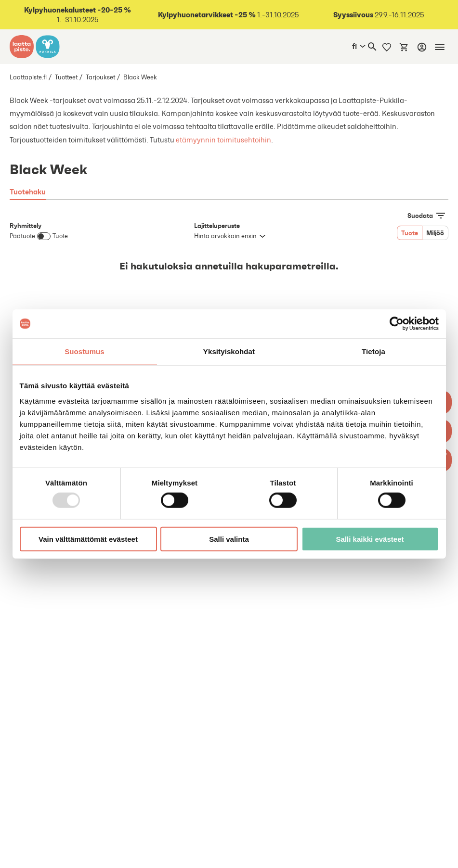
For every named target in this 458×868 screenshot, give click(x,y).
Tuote (410, 233)
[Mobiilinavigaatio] (440, 47)
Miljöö (435, 233)
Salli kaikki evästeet (370, 539)
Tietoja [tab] (373, 351)
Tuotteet (66, 77)
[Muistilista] (387, 47)
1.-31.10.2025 (78, 15)
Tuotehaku (28, 191)
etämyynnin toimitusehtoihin (223, 140)
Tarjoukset (100, 77)
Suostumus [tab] (85, 351)
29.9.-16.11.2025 (379, 15)
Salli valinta (229, 539)
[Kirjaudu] (422, 47)
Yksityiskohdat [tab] (229, 351)
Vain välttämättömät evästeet (88, 539)
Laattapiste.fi (28, 77)
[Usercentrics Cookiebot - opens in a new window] (397, 324)
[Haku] (372, 47)
